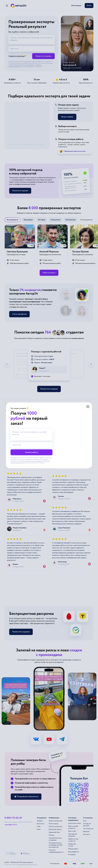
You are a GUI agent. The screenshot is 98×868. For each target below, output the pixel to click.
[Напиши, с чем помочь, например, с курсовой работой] (31, 435)
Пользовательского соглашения (32, 461)
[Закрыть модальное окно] (88, 407)
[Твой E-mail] (31, 445)
